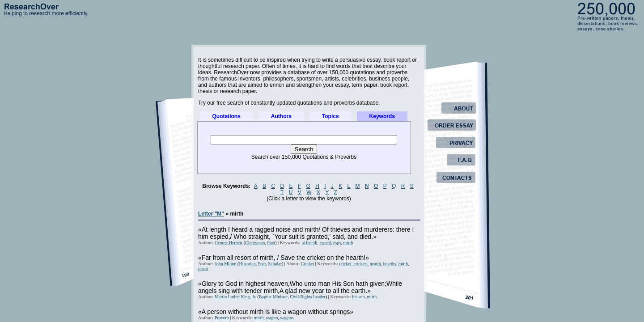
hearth (375, 264)
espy (337, 243)
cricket (345, 264)
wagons (287, 318)
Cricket (307, 264)
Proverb (222, 318)
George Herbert (229, 243)
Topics (330, 116)
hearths (390, 264)
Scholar (275, 264)
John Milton (226, 264)
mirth (348, 243)
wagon (272, 318)
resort (203, 269)
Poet (271, 243)
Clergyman (255, 243)
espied (325, 243)
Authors (281, 116)
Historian (247, 264)
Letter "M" (211, 214)
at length (310, 243)
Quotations (227, 116)
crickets (361, 264)
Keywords (382, 116)
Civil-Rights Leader (308, 297)
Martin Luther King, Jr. (235, 297)
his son (358, 297)
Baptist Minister (273, 297)
